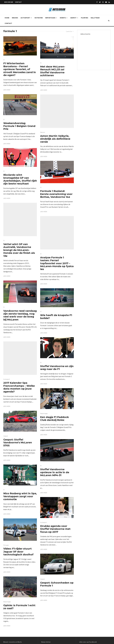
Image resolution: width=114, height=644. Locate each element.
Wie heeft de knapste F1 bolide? (56, 289)
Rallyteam (95, 18)
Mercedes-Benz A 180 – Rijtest (15, 588)
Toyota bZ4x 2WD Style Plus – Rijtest (17, 594)
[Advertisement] (97, 52)
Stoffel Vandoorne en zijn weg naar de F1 (57, 340)
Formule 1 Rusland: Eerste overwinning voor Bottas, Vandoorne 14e (56, 177)
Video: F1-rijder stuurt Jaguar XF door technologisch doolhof (18, 488)
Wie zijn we (9, 2)
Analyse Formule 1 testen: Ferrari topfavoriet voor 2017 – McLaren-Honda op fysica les (57, 236)
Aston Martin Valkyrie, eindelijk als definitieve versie (55, 122)
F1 (4, 60)
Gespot (73, 18)
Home (7, 18)
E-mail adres (47, 592)
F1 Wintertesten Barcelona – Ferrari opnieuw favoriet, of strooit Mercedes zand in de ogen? (20, 69)
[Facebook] (97, 2)
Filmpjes (84, 18)
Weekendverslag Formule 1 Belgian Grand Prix (19, 126)
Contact (18, 2)
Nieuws (15, 18)
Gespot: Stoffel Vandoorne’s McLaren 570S (18, 379)
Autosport (25, 18)
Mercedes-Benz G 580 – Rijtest (15, 584)
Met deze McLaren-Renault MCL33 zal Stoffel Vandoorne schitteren (53, 71)
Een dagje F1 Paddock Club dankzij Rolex (54, 391)
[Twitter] (100, 2)
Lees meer (7, 90)
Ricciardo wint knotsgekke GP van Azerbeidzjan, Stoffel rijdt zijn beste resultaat (20, 179)
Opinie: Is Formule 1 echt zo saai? (19, 544)
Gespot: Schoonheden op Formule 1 (57, 537)
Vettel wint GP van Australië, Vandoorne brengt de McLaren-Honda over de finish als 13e (19, 219)
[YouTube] (106, 2)
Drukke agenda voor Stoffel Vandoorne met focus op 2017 (55, 501)
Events (63, 18)
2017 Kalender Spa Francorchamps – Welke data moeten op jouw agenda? (19, 324)
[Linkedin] (109, 2)
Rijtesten (39, 18)
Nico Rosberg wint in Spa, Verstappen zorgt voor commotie (20, 433)
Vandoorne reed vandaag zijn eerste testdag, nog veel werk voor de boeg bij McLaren (20, 284)
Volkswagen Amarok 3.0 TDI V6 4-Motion (19, 591)
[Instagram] (103, 2)
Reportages (50, 18)
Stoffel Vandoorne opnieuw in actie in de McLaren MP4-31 (55, 445)
